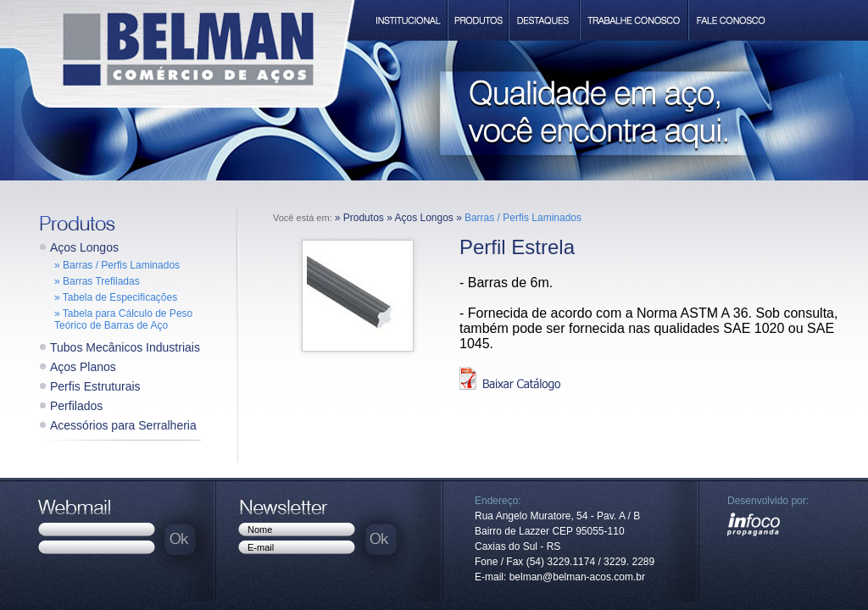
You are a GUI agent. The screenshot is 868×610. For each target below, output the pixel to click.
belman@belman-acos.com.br (577, 577)
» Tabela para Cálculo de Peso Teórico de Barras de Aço (123, 319)
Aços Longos (84, 247)
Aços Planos (83, 367)
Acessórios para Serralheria (123, 425)
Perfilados (76, 406)
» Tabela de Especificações (116, 297)
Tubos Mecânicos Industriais (125, 347)
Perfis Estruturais (95, 386)
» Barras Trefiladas (97, 281)
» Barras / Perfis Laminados (117, 265)
